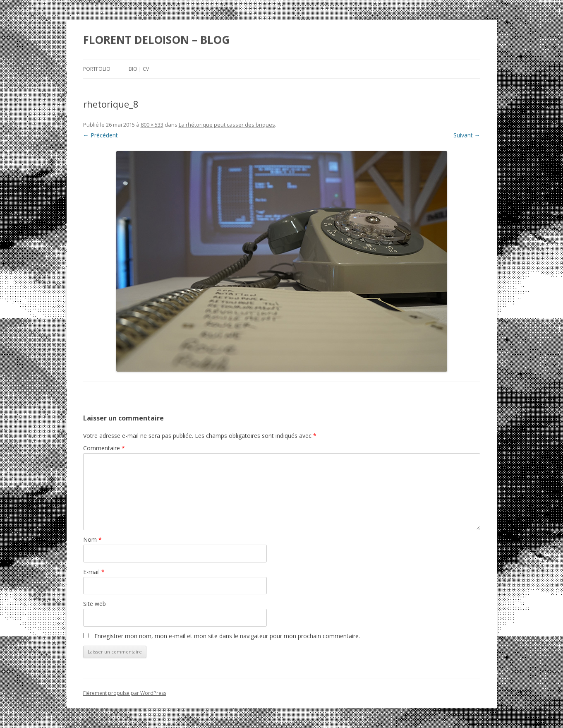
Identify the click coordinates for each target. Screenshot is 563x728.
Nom (92, 539)
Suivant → (467, 135)
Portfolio (97, 69)
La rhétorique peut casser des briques (227, 125)
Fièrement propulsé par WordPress (125, 693)
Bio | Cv (139, 69)
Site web (95, 604)
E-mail (94, 572)
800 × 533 (152, 125)
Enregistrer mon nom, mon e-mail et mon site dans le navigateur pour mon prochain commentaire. (227, 636)
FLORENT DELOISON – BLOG (156, 40)
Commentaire (104, 448)
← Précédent (101, 135)
